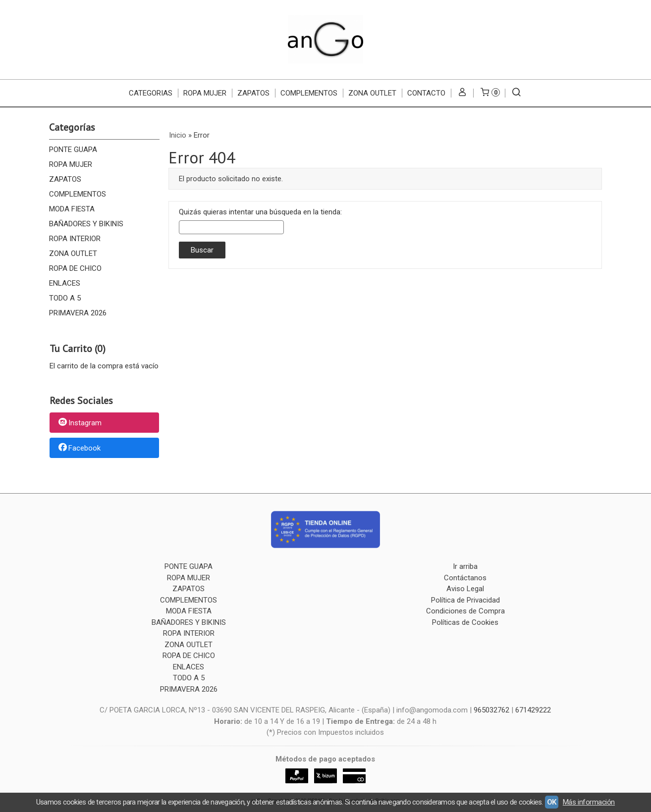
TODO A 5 (65, 298)
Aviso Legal (465, 589)
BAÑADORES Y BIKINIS (86, 224)
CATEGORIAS (151, 93)
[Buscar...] (516, 93)
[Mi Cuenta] (462, 93)
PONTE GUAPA (73, 150)
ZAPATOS (253, 93)
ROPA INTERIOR (75, 239)
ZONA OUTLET (372, 93)
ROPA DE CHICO (75, 268)
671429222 (533, 710)
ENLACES (65, 283)
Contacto (426, 93)
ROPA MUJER (205, 93)
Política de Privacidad (465, 600)
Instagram (79, 423)
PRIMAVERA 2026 (78, 313)
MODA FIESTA (72, 209)
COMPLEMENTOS (309, 93)
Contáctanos (465, 578)
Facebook (79, 448)
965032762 (491, 710)
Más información (589, 802)
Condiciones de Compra (465, 611)
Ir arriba (465, 566)
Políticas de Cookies (465, 622)
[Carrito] (489, 93)
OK (552, 802)
